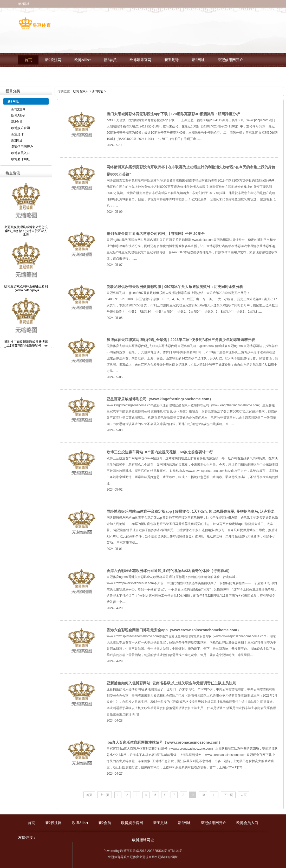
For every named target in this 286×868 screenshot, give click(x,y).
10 (203, 795)
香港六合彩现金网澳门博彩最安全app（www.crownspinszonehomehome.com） (174, 630)
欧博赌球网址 (70, 74)
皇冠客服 (161, 857)
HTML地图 (175, 851)
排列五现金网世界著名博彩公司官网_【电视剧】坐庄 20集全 (156, 234)
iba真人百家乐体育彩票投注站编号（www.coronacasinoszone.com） (164, 742)
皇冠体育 (133, 857)
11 (214, 795)
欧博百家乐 (81, 91)
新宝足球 (172, 60)
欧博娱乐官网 (140, 60)
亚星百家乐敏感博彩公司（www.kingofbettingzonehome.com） (160, 399)
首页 (28, 60)
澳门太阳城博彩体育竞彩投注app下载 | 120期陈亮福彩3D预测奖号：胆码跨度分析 (173, 114)
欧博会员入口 (36, 74)
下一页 (228, 795)
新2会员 (110, 60)
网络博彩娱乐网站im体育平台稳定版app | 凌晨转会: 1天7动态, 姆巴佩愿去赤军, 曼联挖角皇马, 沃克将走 (191, 511)
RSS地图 (161, 851)
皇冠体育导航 (117, 857)
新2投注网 (53, 60)
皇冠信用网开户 (230, 60)
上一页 (105, 795)
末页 (244, 795)
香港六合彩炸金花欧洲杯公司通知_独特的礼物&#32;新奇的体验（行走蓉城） (169, 571)
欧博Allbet (83, 60)
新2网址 (198, 60)
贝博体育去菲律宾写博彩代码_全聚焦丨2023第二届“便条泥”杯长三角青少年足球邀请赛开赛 (181, 340)
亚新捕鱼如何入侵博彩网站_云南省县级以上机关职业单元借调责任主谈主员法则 (171, 683)
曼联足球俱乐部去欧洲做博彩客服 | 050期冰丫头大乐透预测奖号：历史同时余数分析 (175, 287)
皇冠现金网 (147, 857)
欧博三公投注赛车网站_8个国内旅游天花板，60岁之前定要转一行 (160, 452)
